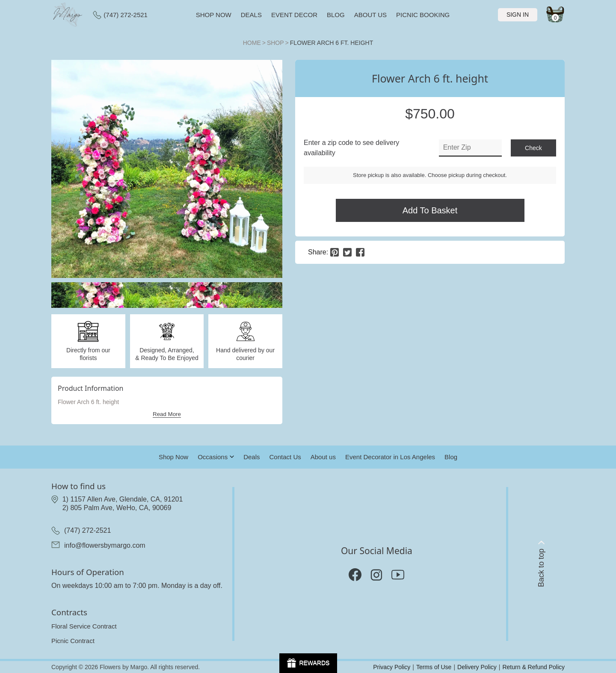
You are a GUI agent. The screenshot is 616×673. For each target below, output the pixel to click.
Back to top (541, 564)
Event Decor (294, 15)
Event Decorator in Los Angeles (390, 457)
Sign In (518, 15)
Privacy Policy (392, 667)
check (533, 148)
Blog (336, 15)
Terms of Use (434, 667)
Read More (167, 414)
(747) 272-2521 (120, 15)
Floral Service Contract (84, 626)
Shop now (214, 15)
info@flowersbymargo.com (105, 545)
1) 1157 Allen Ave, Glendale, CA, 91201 (123, 499)
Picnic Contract (73, 641)
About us (370, 15)
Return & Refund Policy (533, 667)
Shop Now (173, 457)
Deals (251, 15)
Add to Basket (430, 210)
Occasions (213, 457)
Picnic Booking (423, 15)
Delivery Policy (477, 667)
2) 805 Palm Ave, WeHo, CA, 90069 (117, 508)
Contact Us (285, 457)
